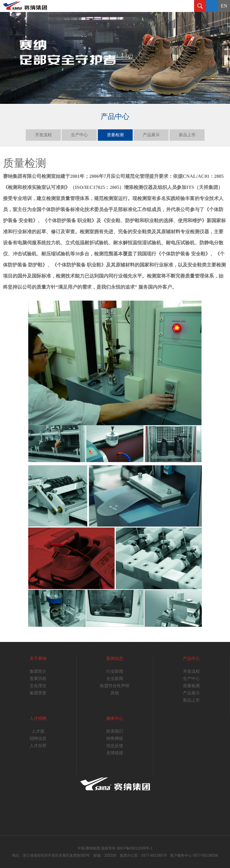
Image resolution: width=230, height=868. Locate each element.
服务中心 (115, 718)
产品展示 (151, 135)
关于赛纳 (38, 659)
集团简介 (38, 671)
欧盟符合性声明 (115, 686)
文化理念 (38, 686)
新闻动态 (115, 659)
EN (224, 6)
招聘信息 (38, 739)
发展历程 (38, 679)
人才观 (38, 731)
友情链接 (115, 753)
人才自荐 (38, 746)
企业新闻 (115, 679)
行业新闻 (115, 671)
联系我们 (115, 731)
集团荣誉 (38, 693)
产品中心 (191, 659)
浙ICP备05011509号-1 (134, 848)
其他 (115, 693)
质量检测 (115, 135)
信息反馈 (115, 746)
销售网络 (115, 739)
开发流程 (43, 135)
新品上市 (187, 135)
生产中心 (79, 135)
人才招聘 (38, 718)
